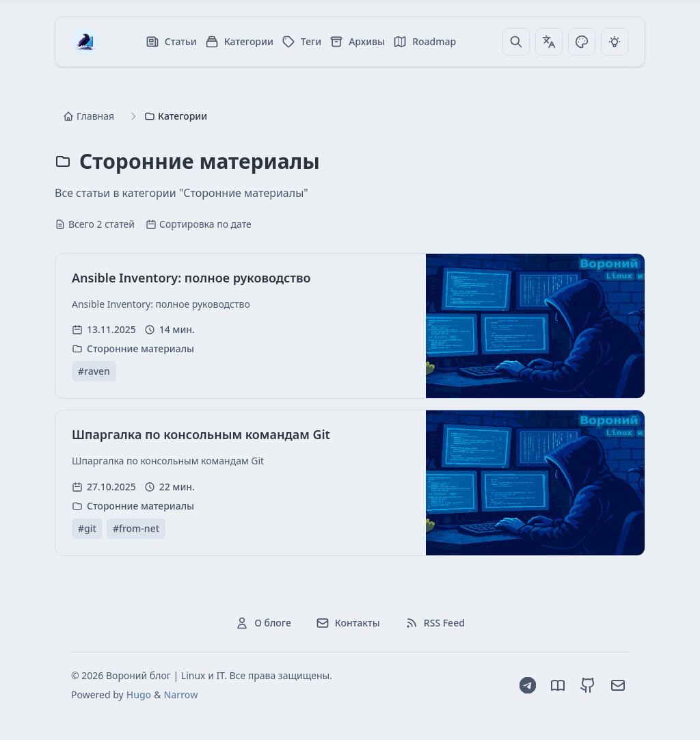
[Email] (618, 685)
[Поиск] (516, 42)
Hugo (139, 695)
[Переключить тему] (582, 42)
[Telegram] (528, 685)
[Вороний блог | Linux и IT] (85, 42)
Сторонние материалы (140, 348)
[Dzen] (558, 685)
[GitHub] (588, 685)
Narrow (180, 695)
